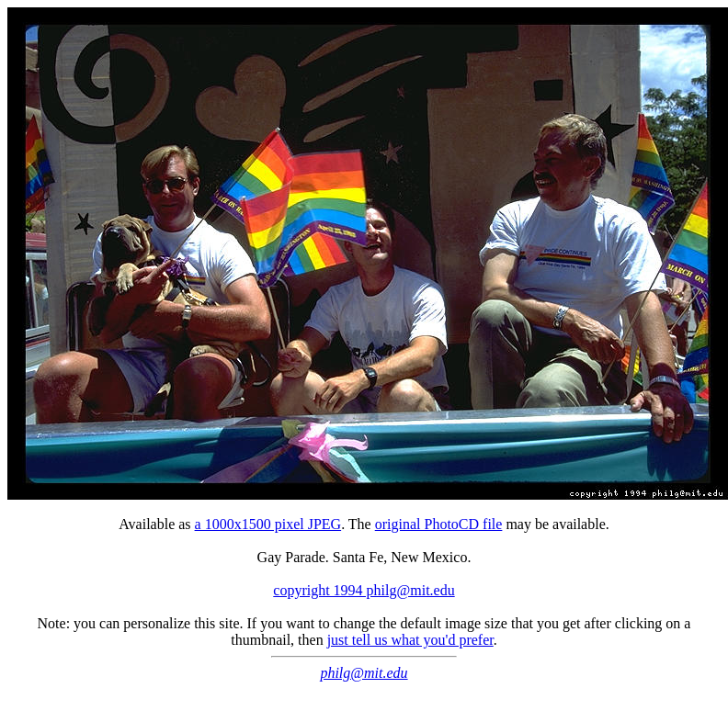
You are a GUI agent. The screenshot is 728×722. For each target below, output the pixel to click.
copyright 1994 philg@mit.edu (364, 590)
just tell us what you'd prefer (410, 640)
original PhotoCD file (439, 524)
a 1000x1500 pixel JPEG (268, 524)
